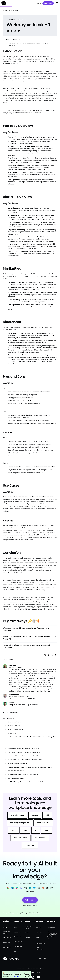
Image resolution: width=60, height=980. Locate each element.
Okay (27, 975)
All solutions (7, 947)
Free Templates (39, 949)
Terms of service (21, 969)
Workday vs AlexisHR (36, 913)
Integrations (7, 938)
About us (39, 932)
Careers (39, 927)
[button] (56, 3)
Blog (16, 951)
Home (5, 913)
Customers (18, 932)
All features (7, 943)
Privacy (42, 969)
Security (28, 938)
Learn (16, 927)
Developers (18, 942)
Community (18, 947)
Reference (12, 913)
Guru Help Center (28, 928)
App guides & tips (22, 913)
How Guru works (6, 932)
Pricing (5, 927)
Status (27, 933)
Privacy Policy (15, 976)
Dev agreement (33, 969)
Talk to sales (48, 3)
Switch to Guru (41, 943)
